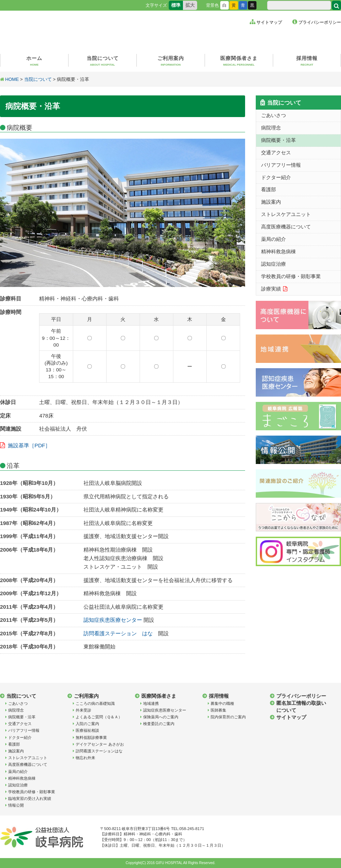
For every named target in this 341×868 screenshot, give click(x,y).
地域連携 (151, 703)
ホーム (34, 61)
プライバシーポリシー (320, 22)
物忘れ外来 (85, 758)
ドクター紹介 (276, 177)
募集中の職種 (222, 703)
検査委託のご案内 (159, 724)
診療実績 (271, 289)
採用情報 (307, 61)
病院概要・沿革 (278, 140)
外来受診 (83, 710)
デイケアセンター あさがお (100, 744)
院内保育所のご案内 (228, 717)
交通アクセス (276, 153)
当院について (102, 61)
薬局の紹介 (274, 239)
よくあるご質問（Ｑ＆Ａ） (99, 717)
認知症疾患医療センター (113, 620)
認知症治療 (274, 264)
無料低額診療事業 (91, 737)
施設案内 (271, 202)
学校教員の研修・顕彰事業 (291, 276)
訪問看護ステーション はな (118, 633)
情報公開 (16, 805)
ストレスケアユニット (286, 214)
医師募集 (218, 710)
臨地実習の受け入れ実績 (30, 798)
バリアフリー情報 (281, 165)
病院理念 (271, 128)
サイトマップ (269, 22)
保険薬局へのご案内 (161, 717)
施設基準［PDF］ (29, 445)
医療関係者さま (239, 61)
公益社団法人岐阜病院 (69, 30)
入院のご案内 (87, 724)
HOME (12, 79)
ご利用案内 (171, 61)
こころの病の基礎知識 (95, 703)
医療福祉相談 (87, 730)
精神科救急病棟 (278, 251)
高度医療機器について (286, 227)
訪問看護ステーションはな (99, 751)
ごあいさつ (274, 115)
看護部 (269, 189)
